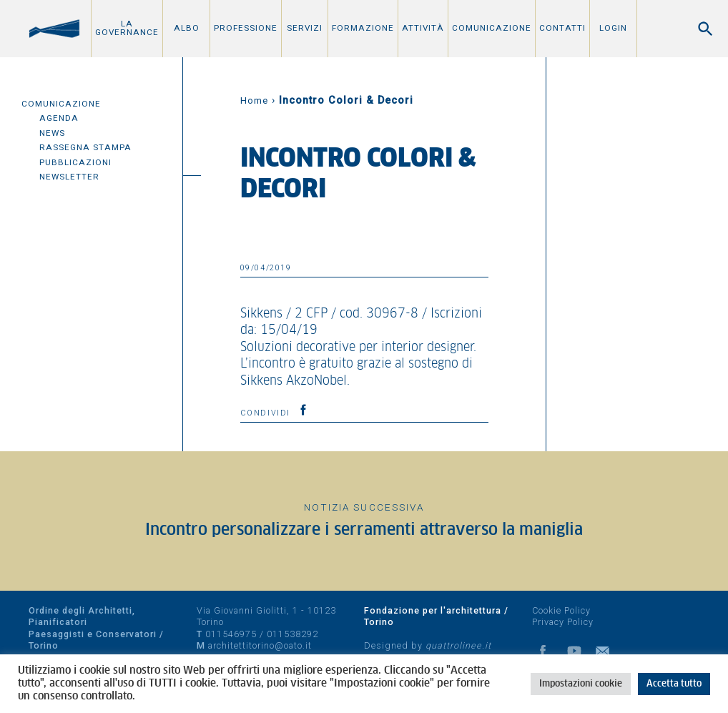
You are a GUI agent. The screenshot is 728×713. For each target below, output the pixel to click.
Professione (246, 28)
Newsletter (69, 177)
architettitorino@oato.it (260, 645)
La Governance (127, 28)
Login (613, 28)
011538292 (292, 634)
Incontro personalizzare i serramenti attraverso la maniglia (364, 530)
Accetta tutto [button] (674, 684)
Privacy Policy (563, 622)
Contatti (562, 28)
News (52, 133)
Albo (187, 28)
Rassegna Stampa (85, 147)
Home (254, 100)
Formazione (363, 28)
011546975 (231, 634)
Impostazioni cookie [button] (581, 684)
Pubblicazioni (75, 162)
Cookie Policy (561, 610)
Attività (423, 28)
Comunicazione (492, 28)
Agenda (59, 118)
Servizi (305, 28)
